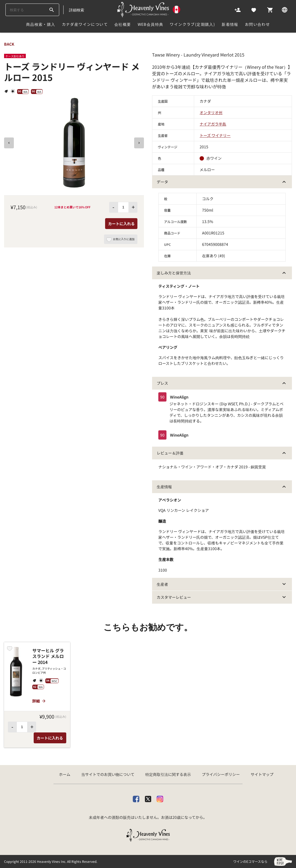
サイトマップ (262, 774)
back (9, 44)
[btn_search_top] (51, 10)
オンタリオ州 (211, 112)
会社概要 (123, 24)
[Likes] (254, 10)
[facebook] (136, 798)
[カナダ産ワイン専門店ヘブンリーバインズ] (149, 10)
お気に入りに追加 (120, 241)
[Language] (285, 10)
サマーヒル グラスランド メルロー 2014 (48, 657)
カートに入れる (121, 224)
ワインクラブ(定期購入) (192, 24)
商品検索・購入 (41, 24)
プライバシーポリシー (221, 774)
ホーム (65, 774)
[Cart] (270, 10)
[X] (148, 798)
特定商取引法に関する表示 (168, 774)
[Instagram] (160, 798)
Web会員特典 (151, 24)
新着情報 (230, 24)
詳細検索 (77, 10)
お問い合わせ (257, 24)
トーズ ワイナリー (215, 135)
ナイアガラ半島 (213, 124)
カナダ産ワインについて (85, 24)
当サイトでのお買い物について (108, 774)
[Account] (238, 10)
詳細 (39, 701)
